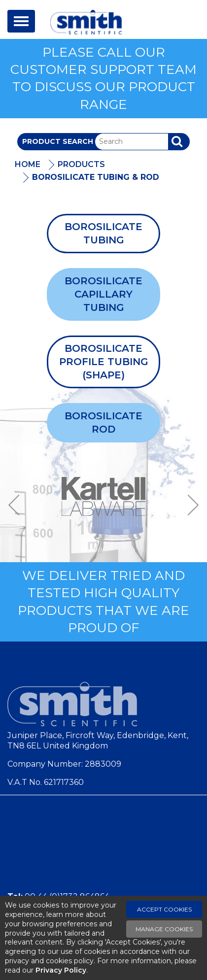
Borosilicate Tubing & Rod (96, 177)
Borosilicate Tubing (103, 233)
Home (28, 164)
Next (190, 505)
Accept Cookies (164, 909)
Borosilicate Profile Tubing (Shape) (104, 362)
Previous (17, 505)
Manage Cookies (164, 929)
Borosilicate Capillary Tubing (103, 294)
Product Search (58, 141)
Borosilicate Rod (103, 422)
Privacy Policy (61, 970)
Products (81, 164)
